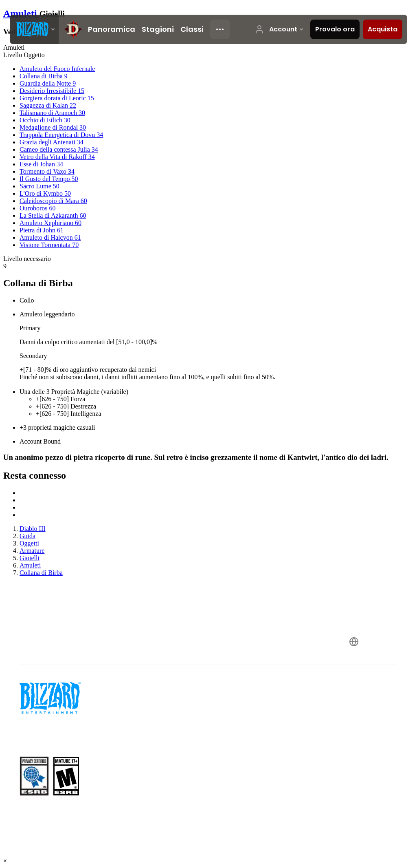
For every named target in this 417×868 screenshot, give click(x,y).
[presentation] (34, 29)
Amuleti (21, 13)
